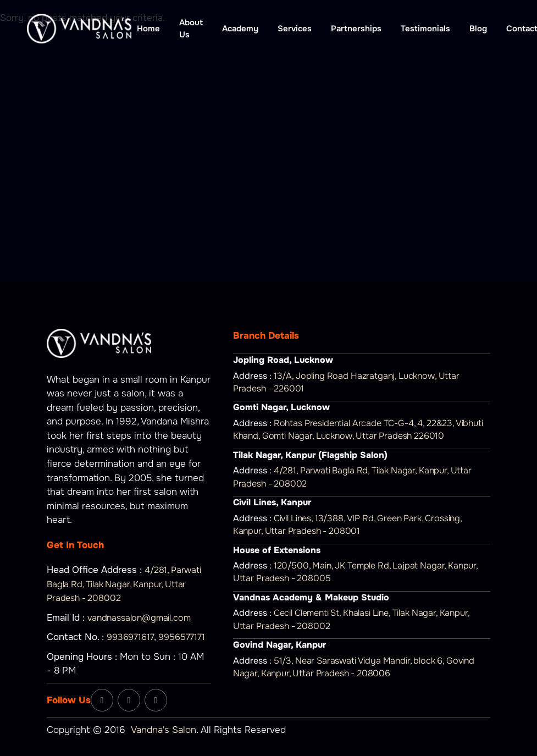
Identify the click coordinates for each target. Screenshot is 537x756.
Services (295, 29)
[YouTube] (156, 700)
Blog (478, 29)
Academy (240, 29)
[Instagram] (129, 700)
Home (148, 29)
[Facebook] (102, 700)
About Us (191, 29)
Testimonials (425, 29)
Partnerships (356, 29)
